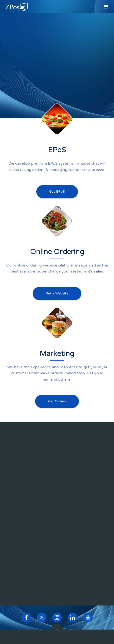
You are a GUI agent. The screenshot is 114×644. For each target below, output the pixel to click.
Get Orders (57, 401)
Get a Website (57, 293)
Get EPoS (57, 192)
